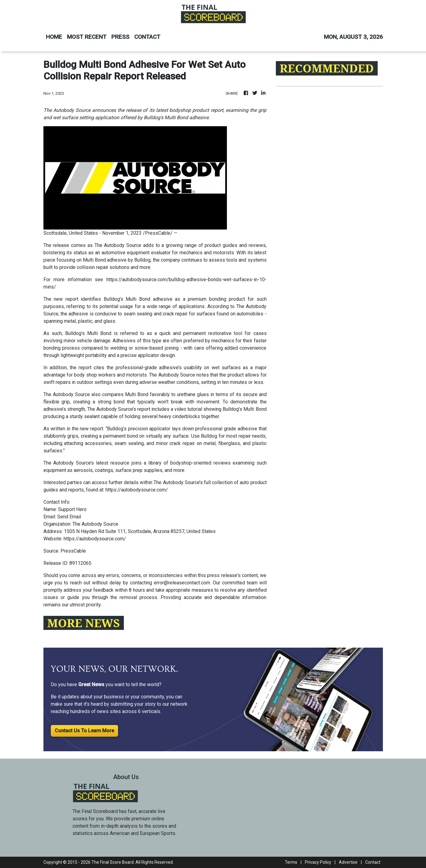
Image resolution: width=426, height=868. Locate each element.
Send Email (69, 517)
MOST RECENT (87, 37)
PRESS (120, 37)
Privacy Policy (318, 862)
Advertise (348, 862)
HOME (54, 37)
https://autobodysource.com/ (137, 490)
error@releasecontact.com (182, 583)
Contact (373, 862)
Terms (291, 862)
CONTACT (147, 37)
